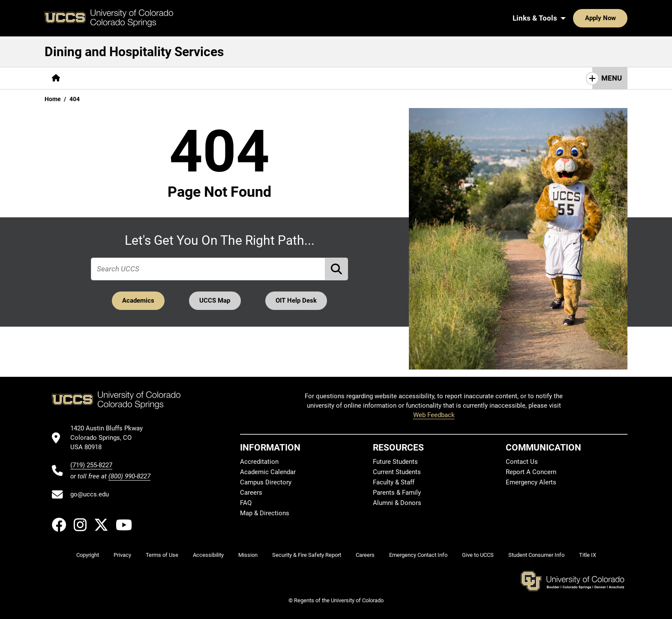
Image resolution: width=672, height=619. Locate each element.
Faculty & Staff (394, 482)
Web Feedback (434, 415)
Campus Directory (266, 482)
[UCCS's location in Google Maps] (110, 438)
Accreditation (259, 462)
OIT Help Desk (297, 300)
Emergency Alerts (531, 482)
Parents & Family (397, 493)
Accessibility (208, 555)
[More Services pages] (142, 78)
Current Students (397, 472)
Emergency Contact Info (418, 555)
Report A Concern (531, 472)
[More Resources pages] (201, 78)
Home (53, 99)
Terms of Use (162, 555)
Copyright (88, 555)
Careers (251, 493)
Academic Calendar (268, 472)
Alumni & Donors (397, 503)
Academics (137, 300)
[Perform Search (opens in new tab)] (337, 269)
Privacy (122, 555)
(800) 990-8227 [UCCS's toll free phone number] (129, 476)
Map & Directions (265, 513)
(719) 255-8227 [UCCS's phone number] (91, 465)
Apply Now (574, 18)
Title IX (588, 555)
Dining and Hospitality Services (134, 52)
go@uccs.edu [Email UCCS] (90, 494)
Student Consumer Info (536, 555)
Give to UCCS (478, 555)
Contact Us (257, 78)
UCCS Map (215, 300)
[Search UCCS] (618, 18)
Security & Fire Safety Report (307, 555)
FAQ (246, 503)
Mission (248, 555)
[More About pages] (91, 78)
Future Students (395, 462)
